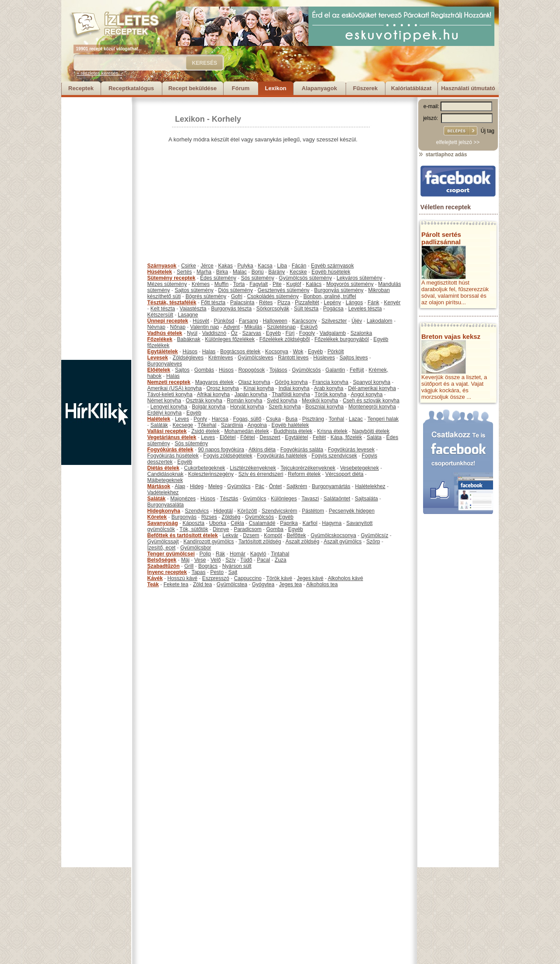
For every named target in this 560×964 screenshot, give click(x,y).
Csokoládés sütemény (273, 296)
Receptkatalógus (131, 88)
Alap (180, 486)
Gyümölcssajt (163, 542)
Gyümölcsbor (196, 548)
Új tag (488, 131)
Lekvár (231, 535)
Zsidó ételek (205, 431)
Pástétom (313, 511)
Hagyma (332, 523)
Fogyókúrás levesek (351, 450)
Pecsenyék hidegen (352, 511)
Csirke (189, 266)
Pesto (217, 572)
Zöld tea (202, 584)
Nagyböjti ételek (371, 431)
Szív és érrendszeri (261, 474)
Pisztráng (313, 419)
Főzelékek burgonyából (342, 339)
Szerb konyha (285, 407)
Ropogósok (252, 370)
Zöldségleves (188, 358)
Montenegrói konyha (372, 407)
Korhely (226, 119)
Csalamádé (262, 523)
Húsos (190, 352)
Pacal (263, 560)
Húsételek (160, 272)
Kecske (298, 272)
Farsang (248, 321)
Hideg (197, 486)
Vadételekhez (163, 493)
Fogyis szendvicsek (334, 456)
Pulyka (245, 266)
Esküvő (309, 327)
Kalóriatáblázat (411, 88)
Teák (153, 584)
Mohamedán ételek (247, 431)
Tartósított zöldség (260, 542)
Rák (220, 554)
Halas (209, 352)
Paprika (289, 523)
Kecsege (183, 425)
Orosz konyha (223, 388)
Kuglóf (294, 284)
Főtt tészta (213, 303)
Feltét (319, 437)
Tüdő (246, 560)
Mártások (159, 486)
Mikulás (253, 327)
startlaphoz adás (443, 155)
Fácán (299, 266)
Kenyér (392, 303)
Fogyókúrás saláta (302, 450)
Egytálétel (296, 437)
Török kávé (279, 578)
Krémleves (221, 358)
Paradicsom (247, 529)
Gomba (275, 529)
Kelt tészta (163, 309)
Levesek (158, 358)
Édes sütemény (218, 278)
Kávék (155, 578)
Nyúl (192, 333)
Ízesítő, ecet (162, 548)
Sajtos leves (354, 358)
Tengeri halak (383, 419)
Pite (277, 284)
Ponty (201, 419)
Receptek (81, 88)
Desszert (270, 437)
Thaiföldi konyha (291, 394)
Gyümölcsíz (375, 535)
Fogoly (307, 333)
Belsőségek (162, 560)
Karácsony (304, 321)
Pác (260, 486)
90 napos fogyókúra (221, 450)
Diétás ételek (163, 468)
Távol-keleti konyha (170, 394)
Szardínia (232, 425)
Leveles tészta (365, 309)
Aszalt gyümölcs (343, 542)
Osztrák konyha (204, 401)
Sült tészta (306, 309)
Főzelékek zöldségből (285, 339)
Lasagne (188, 315)
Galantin (335, 370)
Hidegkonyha (164, 511)
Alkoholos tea (322, 584)
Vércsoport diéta (344, 474)
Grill (189, 566)
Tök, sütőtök (194, 529)
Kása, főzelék (346, 437)
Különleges (284, 499)
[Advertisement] (96, 229)
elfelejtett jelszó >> (458, 142)
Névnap (156, 327)
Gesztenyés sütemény (284, 290)
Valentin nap (205, 327)
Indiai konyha (294, 388)
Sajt (233, 572)
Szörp (373, 542)
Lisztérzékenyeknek (253, 468)
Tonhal (336, 419)
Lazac (356, 419)
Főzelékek (160, 339)
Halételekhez (370, 486)
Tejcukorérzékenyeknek (308, 468)
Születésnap (281, 327)
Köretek (157, 517)
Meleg (215, 486)
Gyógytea (263, 584)
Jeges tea (290, 584)
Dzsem (251, 535)
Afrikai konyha (213, 394)
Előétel (228, 437)
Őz (234, 333)
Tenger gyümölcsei (171, 554)
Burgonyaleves (165, 364)
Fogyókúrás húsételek (173, 456)
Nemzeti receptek (169, 382)
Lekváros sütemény (359, 278)
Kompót (273, 535)
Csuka (273, 419)
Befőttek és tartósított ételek (183, 535)
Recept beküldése (193, 88)
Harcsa (220, 419)
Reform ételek (304, 474)
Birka (222, 272)
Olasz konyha (254, 382)
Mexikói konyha (320, 401)
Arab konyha (328, 388)
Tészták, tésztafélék (172, 303)
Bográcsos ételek (240, 352)
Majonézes (183, 499)
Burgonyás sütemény (339, 290)
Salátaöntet (337, 499)
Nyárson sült (237, 566)
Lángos (354, 303)
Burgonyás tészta (231, 309)
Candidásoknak (166, 474)
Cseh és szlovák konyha (371, 401)
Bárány (276, 272)
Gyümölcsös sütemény (305, 278)
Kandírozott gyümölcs (208, 542)
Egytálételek (163, 352)
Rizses (209, 517)
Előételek (159, 370)
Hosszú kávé (183, 578)
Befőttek (296, 535)
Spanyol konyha (372, 382)
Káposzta (193, 523)
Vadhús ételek (165, 333)
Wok (298, 352)
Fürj (290, 333)
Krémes (201, 284)
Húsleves (324, 358)
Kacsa (265, 266)
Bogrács (208, 566)
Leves (182, 419)
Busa (292, 419)
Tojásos (278, 370)
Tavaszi (310, 499)
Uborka (218, 523)
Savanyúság (163, 523)
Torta (239, 284)
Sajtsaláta (366, 499)
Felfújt (357, 370)
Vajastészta (193, 309)
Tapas (199, 572)
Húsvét (201, 321)
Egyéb (273, 333)
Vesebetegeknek (359, 468)
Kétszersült (160, 315)
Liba (282, 266)
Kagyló (258, 554)
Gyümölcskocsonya (333, 535)
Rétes (266, 303)
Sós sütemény (258, 278)
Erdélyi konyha (165, 413)
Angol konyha (367, 394)
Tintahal (280, 554)
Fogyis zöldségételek (228, 456)
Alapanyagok (320, 88)
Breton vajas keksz (451, 336)
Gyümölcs (239, 486)
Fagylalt (259, 284)
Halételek (159, 419)
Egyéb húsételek (331, 272)
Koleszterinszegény (211, 474)
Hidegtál (223, 511)
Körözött (247, 511)
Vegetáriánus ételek (172, 437)
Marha (204, 272)
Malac (240, 272)
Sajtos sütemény (194, 290)
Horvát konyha (247, 407)
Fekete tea (176, 584)
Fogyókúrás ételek (170, 450)
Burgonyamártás (331, 486)
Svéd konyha (282, 401)
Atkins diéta (262, 450)
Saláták (159, 425)
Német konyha (164, 401)
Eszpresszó (216, 578)
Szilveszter (334, 321)
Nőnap (178, 327)
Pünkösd (224, 321)
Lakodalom (380, 321)
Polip (205, 554)
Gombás (204, 370)
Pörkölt (336, 352)
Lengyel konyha (169, 407)
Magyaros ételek (214, 382)
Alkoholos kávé (345, 578)
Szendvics (197, 511)
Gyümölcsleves (255, 358)
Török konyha (331, 394)
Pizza (284, 303)
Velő (215, 560)
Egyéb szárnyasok (332, 266)
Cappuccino (248, 578)
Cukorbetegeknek (205, 468)
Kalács (314, 284)
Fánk (373, 303)
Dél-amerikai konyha (372, 388)
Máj (185, 560)
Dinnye (221, 529)
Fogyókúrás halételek (282, 456)
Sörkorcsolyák (273, 309)
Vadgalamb (333, 333)
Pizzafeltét (307, 303)
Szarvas (252, 333)
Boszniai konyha (324, 407)
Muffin (221, 284)
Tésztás (229, 499)
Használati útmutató (468, 88)
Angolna (257, 425)
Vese (200, 560)
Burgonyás (184, 517)
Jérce (207, 266)
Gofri (237, 296)
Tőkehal (207, 425)
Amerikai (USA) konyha (175, 388)
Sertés (184, 272)
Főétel (247, 437)
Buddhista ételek (293, 431)
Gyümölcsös (306, 370)
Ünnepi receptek (168, 321)
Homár (238, 554)
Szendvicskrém (279, 511)
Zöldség (231, 517)
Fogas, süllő (247, 419)
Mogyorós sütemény (350, 284)
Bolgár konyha (209, 407)
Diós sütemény (236, 290)
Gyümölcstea (232, 584)
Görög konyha (291, 382)
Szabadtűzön (164, 566)
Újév (357, 321)
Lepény (332, 303)
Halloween (275, 321)
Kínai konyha (259, 388)
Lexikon (275, 88)
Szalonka (361, 333)
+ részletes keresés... (99, 73)
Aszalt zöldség (302, 542)
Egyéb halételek (290, 425)
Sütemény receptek (171, 278)
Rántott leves (293, 358)
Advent (231, 327)
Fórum (241, 88)
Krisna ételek (332, 431)
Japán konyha (251, 394)
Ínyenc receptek (167, 572)
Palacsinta (242, 303)
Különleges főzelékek (230, 339)
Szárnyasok (162, 266)
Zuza (281, 560)
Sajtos (182, 370)
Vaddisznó (214, 333)
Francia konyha (330, 382)
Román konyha (245, 401)
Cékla (237, 523)
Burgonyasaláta (166, 505)
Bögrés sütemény (206, 296)
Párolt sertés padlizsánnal (441, 238)
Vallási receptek (167, 431)
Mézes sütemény (167, 284)
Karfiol (310, 523)
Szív (230, 560)
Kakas (226, 266)
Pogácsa (334, 309)
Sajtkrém (297, 486)
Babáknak (189, 339)
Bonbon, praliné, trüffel (330, 296)
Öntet (275, 486)
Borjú (258, 272)
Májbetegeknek (165, 480)
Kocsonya (277, 352)
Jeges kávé (310, 578)
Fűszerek (365, 88)
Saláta (374, 437)
